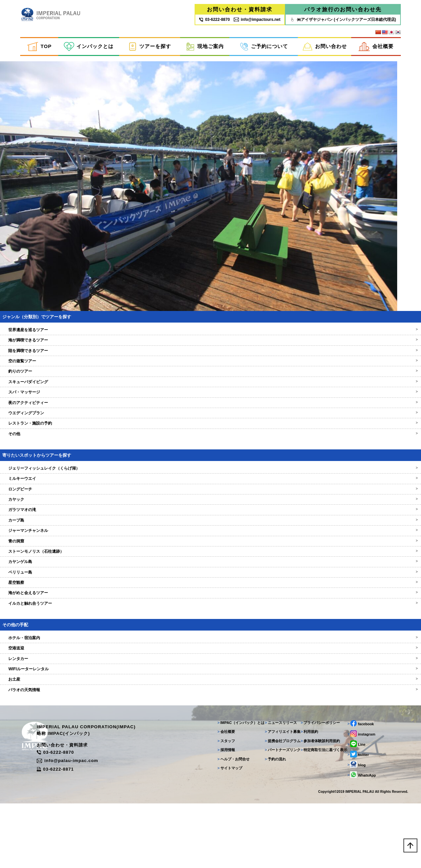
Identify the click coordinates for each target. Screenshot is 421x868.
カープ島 (210, 569)
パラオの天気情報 (210, 739)
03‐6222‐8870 (215, 21)
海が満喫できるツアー (210, 389)
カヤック (210, 549)
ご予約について (264, 49)
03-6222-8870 (81, 817)
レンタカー (210, 708)
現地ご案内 (205, 49)
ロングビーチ (210, 538)
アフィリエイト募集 (277, 792)
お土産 (210, 729)
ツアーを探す (150, 49)
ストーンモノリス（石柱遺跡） (210, 601)
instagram (360, 794)
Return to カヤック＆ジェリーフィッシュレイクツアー (79, 75)
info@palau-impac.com (94, 823)
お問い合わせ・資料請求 (240, 11)
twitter (357, 815)
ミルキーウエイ (210, 528)
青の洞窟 (210, 590)
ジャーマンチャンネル (210, 580)
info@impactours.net (257, 21)
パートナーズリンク (277, 810)
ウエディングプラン (210, 462)
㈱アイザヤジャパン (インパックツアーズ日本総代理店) (343, 21)
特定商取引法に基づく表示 (321, 810)
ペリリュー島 (210, 621)
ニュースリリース (276, 783)
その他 (210, 483)
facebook (359, 784)
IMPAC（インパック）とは (234, 783)
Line (355, 804)
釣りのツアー (210, 421)
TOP (39, 49)
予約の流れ (270, 820)
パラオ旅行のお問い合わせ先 (343, 11)
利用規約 (306, 792)
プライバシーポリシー (317, 783)
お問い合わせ (325, 49)
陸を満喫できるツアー (210, 400)
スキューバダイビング (210, 431)
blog (355, 825)
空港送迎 (210, 697)
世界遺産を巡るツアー (210, 379)
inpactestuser (22, 67)
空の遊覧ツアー (210, 410)
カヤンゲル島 (210, 611)
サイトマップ (223, 829)
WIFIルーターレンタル (210, 718)
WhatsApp (360, 835)
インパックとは (89, 49)
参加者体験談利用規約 (317, 801)
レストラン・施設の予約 (210, 473)
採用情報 (219, 810)
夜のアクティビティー (210, 452)
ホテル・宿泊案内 (210, 687)
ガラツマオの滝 (210, 559)
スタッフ (219, 801)
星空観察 (210, 632)
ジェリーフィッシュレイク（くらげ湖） (210, 517)
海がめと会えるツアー (210, 642)
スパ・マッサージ (210, 441)
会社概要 (376, 49)
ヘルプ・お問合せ (226, 820)
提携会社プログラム (277, 801)
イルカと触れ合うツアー (210, 653)
